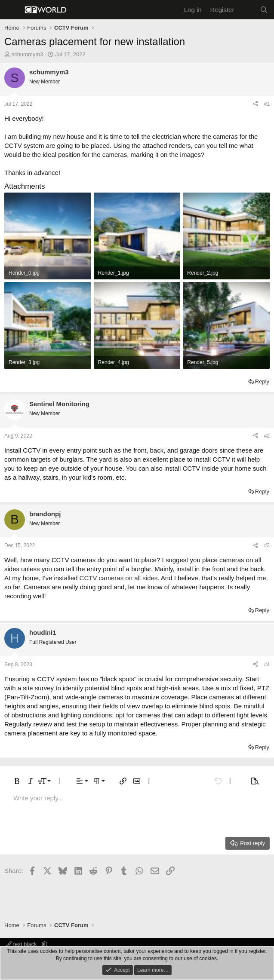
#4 (267, 665)
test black (22, 944)
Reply (262, 381)
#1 (267, 104)
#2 (267, 436)
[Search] (264, 10)
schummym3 (28, 54)
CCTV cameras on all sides (119, 578)
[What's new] (247, 10)
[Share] (256, 104)
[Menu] (12, 10)
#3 (267, 545)
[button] (17, 781)
